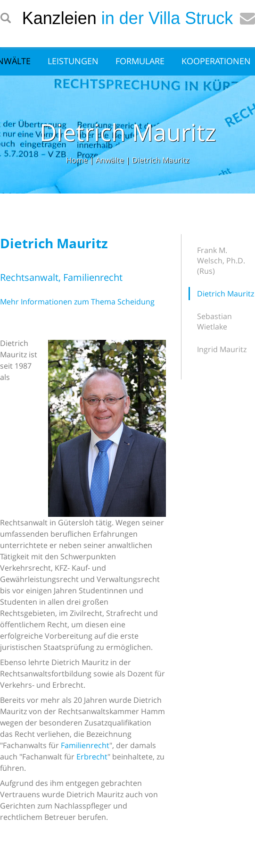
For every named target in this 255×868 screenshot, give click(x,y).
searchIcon (6, 18)
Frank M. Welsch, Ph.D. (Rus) (221, 261)
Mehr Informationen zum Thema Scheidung (77, 302)
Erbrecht (92, 757)
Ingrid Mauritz (222, 349)
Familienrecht (85, 745)
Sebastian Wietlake (214, 321)
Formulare (140, 61)
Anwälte (110, 160)
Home (77, 160)
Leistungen (73, 61)
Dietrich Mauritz (160, 160)
